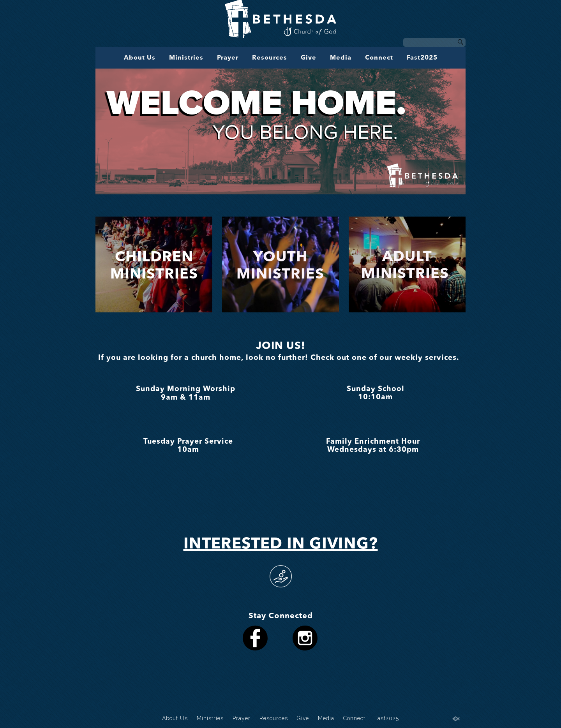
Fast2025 (422, 58)
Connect (379, 58)
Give (309, 58)
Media (341, 58)
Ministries (186, 58)
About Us (140, 58)
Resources (270, 58)
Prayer (228, 58)
